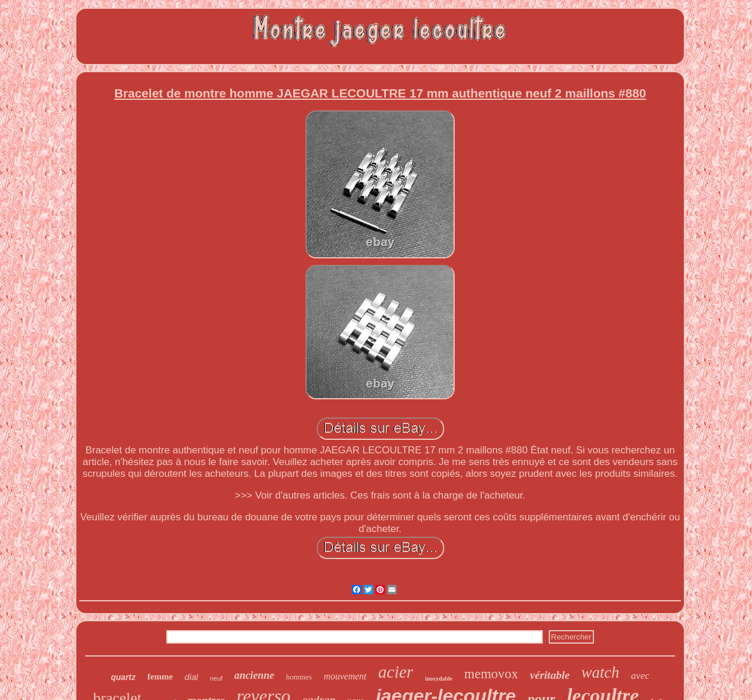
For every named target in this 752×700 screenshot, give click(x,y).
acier (396, 672)
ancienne (254, 675)
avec (640, 676)
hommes (299, 677)
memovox (491, 674)
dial (191, 677)
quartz (123, 677)
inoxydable (439, 679)
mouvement (345, 676)
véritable (550, 675)
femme (160, 677)
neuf (216, 678)
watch (601, 672)
